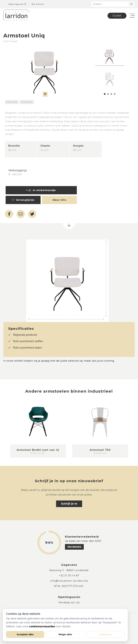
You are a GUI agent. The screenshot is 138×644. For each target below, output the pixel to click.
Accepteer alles (25, 634)
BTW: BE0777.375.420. (69, 586)
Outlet (117, 16)
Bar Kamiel (38, 4)
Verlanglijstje (23, 200)
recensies (74, 547)
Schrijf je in (69, 504)
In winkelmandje (41, 190)
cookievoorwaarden (42, 626)
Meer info (59, 200)
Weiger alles (65, 634)
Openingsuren (17, 4)
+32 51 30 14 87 (69, 576)
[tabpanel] (110, 56)
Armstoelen (27, 102)
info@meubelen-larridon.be (69, 581)
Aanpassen (105, 634)
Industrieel (12, 102)
